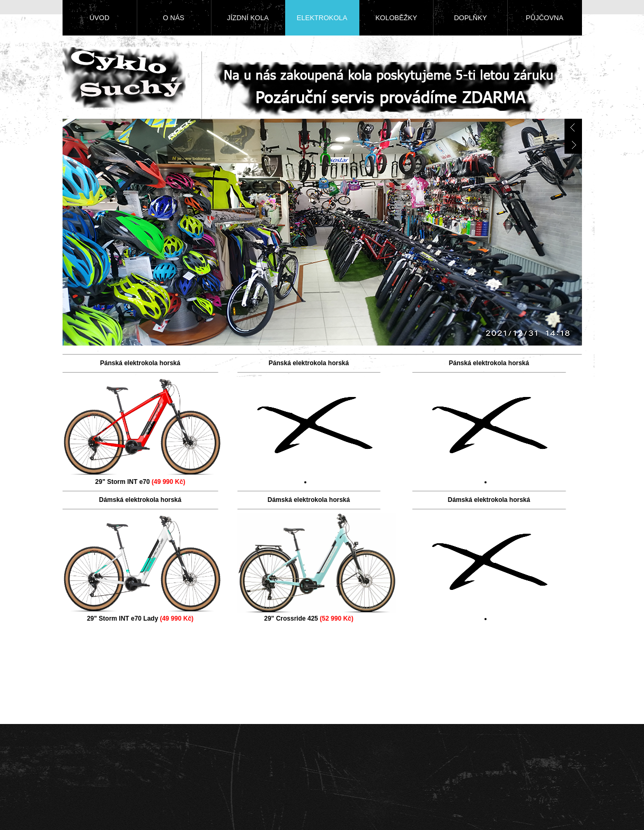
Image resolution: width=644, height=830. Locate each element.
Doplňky (470, 18)
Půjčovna (545, 18)
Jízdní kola (248, 18)
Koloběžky (396, 18)
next (573, 145)
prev (573, 127)
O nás (173, 18)
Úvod (100, 18)
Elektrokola (322, 18)
